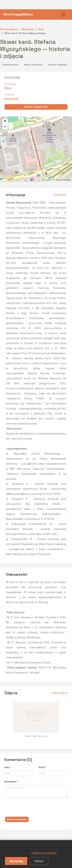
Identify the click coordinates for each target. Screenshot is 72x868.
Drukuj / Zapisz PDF (36, 107)
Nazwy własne (10, 65)
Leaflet (47, 180)
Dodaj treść (60, 195)
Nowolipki (11, 99)
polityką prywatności (44, 853)
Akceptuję (16, 861)
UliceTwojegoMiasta (18, 14)
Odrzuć (39, 861)
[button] (5, 121)
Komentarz (11, 782)
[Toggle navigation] (63, 15)
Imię (8, 767)
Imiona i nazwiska (58, 65)
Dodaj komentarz (17, 819)
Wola (8, 88)
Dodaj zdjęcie (60, 693)
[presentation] (32, 808)
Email (43, 767)
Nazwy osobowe (33, 65)
